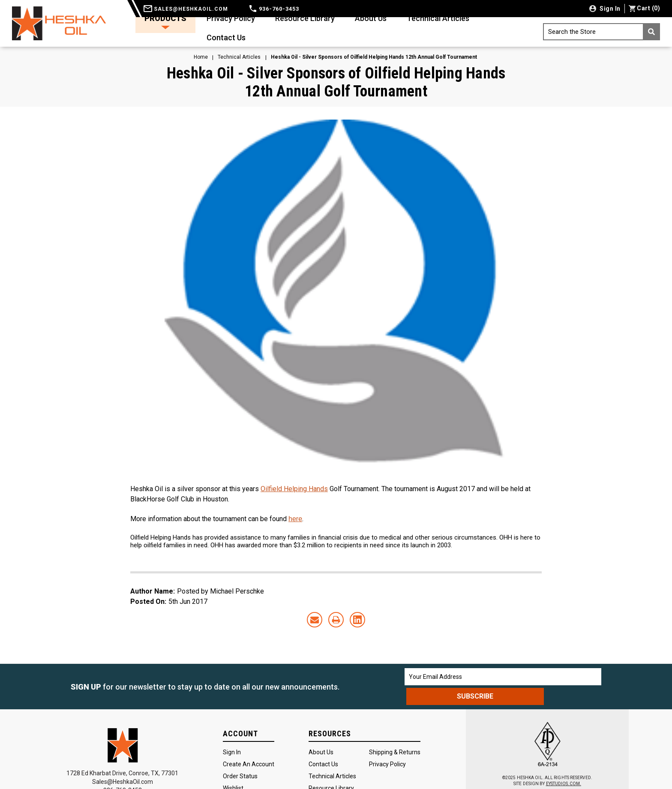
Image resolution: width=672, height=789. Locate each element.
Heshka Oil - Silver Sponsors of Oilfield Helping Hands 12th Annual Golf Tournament (336, 82)
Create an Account (249, 744)
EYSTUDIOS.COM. (564, 764)
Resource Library (305, 18)
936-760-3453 (274, 9)
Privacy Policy (231, 18)
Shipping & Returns (395, 732)
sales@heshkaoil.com (186, 9)
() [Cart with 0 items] (645, 8)
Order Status (240, 756)
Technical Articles (438, 18)
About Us (371, 18)
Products (165, 21)
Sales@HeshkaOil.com (123, 762)
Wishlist (233, 768)
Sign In (232, 732)
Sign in (609, 9)
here (295, 519)
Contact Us (226, 37)
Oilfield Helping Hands (294, 489)
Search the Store (604, 32)
